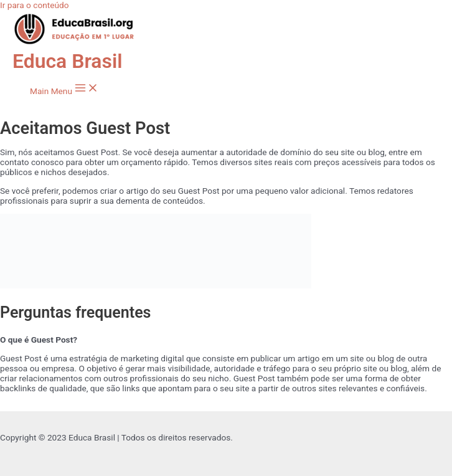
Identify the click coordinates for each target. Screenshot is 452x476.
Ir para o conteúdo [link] (35, 5)
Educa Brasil (68, 61)
